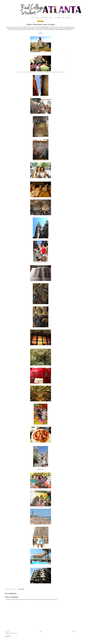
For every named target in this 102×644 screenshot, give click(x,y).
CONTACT (69, 18)
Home (41, 631)
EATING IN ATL (44, 18)
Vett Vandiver (11, 589)
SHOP (64, 18)
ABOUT (37, 18)
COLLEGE (50, 18)
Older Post (74, 631)
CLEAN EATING (57, 18)
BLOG (32, 18)
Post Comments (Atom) (13, 633)
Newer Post (7, 631)
